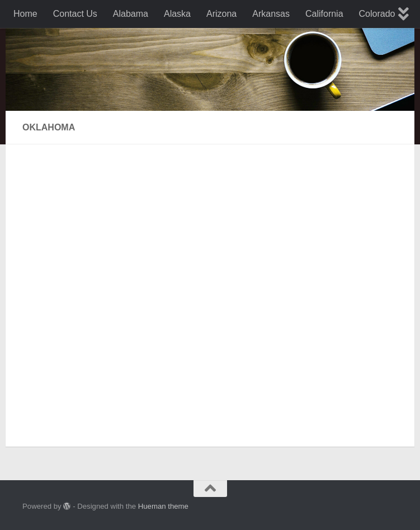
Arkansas (271, 14)
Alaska (177, 14)
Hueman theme (163, 506)
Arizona (221, 14)
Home (25, 14)
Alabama (131, 14)
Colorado (377, 14)
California (324, 14)
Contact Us (75, 14)
